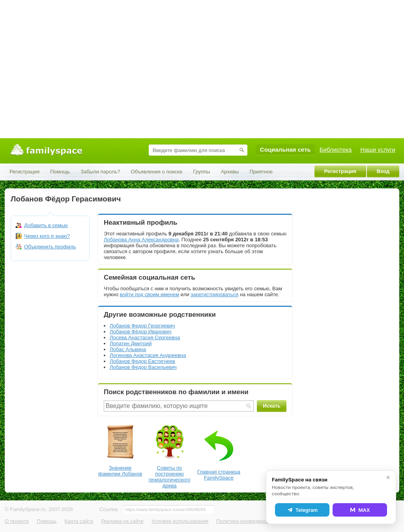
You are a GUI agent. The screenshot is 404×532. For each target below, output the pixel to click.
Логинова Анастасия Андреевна (148, 355)
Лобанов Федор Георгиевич (142, 326)
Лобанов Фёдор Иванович (141, 332)
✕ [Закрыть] (388, 477)
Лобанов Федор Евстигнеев (142, 361)
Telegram (302, 510)
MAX (360, 510)
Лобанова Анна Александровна (141, 240)
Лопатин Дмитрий (131, 343)
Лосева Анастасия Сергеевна (145, 337)
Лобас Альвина (128, 349)
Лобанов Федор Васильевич (143, 367)
